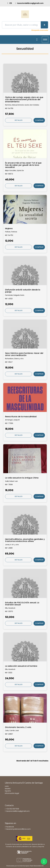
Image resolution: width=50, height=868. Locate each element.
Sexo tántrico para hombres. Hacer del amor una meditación (24, 354)
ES (11, 3)
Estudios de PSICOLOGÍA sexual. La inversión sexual (22, 604)
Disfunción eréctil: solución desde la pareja (23, 291)
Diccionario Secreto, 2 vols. (18, 727)
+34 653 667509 (12, 809)
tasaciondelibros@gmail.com (18, 811)
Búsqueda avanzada (40, 30)
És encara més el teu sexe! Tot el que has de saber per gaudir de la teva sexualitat (23, 165)
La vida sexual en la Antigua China (22, 478)
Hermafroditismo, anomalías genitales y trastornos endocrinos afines (25, 540)
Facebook (10, 827)
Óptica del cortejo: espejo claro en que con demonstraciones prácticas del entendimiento (24, 99)
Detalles (19, 120)
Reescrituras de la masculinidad (21, 417)
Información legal (12, 793)
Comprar (39, 120)
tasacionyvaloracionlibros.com (18, 829)
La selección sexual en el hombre (21, 666)
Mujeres (9, 228)
